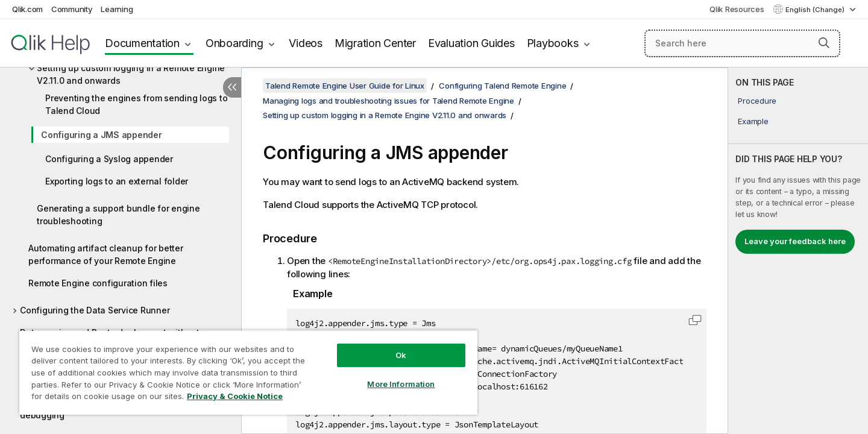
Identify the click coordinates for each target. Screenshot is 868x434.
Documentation (142, 43)
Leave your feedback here (795, 241)
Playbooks (553, 43)
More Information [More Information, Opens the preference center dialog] (401, 384)
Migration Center (375, 43)
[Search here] (742, 43)
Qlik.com (27, 9)
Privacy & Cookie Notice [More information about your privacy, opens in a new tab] (235, 396)
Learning (117, 9)
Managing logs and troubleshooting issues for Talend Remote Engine (388, 101)
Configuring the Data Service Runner (95, 310)
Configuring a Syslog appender (109, 159)
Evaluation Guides (471, 43)
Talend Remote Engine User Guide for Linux (345, 86)
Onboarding (234, 43)
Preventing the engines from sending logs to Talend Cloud (136, 104)
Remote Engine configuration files (98, 283)
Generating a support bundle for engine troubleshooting (118, 215)
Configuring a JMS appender (102, 135)
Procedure (757, 101)
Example (753, 121)
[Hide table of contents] (232, 87)
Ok (401, 355)
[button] (824, 43)
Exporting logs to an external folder (117, 181)
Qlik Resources (737, 9)
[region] (248, 372)
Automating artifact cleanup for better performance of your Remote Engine (106, 254)
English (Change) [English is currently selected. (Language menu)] (816, 10)
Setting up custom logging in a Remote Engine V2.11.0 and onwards (131, 74)
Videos (306, 43)
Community (72, 9)
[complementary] (798, 251)
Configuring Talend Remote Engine (502, 86)
